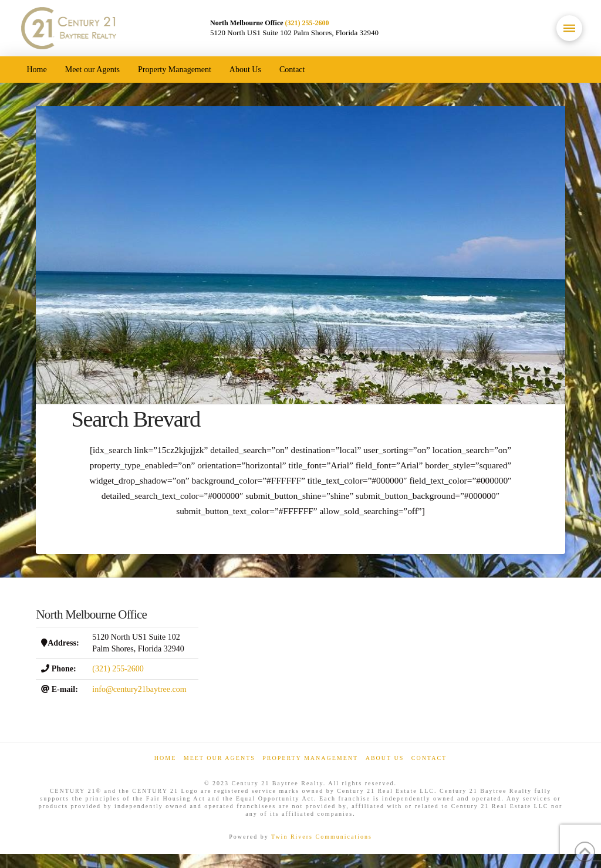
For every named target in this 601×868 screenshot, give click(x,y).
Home (165, 758)
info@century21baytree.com (139, 689)
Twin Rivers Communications (322, 837)
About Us (385, 758)
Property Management (310, 758)
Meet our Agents (220, 758)
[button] (569, 28)
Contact (429, 758)
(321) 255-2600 (307, 23)
